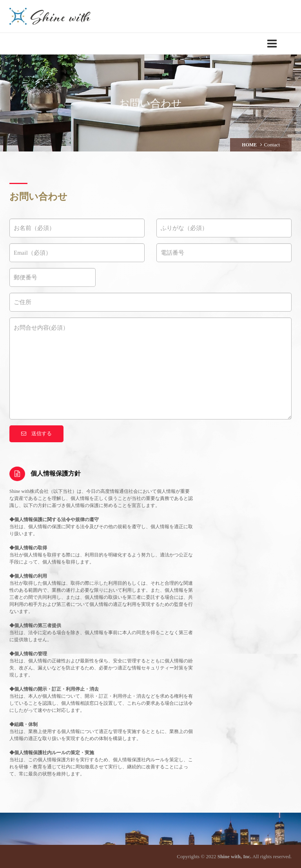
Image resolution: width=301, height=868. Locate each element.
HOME (249, 145)
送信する (36, 433)
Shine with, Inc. (235, 856)
